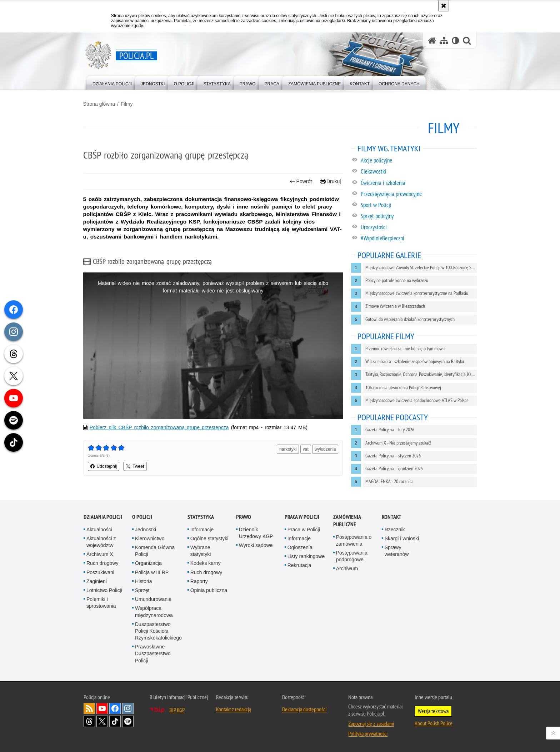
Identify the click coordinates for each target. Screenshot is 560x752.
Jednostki (146, 530)
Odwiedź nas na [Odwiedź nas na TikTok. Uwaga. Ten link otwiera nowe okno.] (115, 721)
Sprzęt (142, 590)
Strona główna (100, 104)
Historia (143, 581)
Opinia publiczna (209, 590)
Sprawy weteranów (397, 551)
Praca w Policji (302, 517)
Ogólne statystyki (209, 538)
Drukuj (330, 182)
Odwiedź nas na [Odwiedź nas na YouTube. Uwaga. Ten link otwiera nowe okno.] (102, 708)
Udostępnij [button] (104, 466)
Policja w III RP (152, 572)
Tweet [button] (136, 466)
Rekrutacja (299, 565)
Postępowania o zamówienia (354, 540)
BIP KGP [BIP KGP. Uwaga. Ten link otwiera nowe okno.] (177, 710)
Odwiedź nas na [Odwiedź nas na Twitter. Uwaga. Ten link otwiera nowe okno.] (102, 721)
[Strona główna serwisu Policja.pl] (432, 41)
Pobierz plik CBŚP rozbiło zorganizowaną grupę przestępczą (160, 427)
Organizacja (148, 563)
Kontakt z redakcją (234, 709)
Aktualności (99, 530)
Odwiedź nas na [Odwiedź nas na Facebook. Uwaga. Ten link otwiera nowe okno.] (115, 708)
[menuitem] (112, 82)
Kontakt (392, 517)
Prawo (244, 517)
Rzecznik (395, 530)
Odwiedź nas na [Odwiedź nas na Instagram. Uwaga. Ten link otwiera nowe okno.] (128, 708)
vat (305, 449)
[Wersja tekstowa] (456, 41)
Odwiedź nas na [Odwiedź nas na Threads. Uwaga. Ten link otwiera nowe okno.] (89, 721)
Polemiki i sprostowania (101, 603)
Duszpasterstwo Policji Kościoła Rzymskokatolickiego (158, 631)
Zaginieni (97, 581)
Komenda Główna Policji (155, 551)
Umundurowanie (153, 599)
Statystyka (201, 517)
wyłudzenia (325, 449)
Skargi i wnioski (402, 538)
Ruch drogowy (102, 563)
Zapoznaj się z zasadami (371, 723)
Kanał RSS (89, 708)
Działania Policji (103, 517)
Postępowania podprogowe (352, 556)
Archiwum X (100, 554)
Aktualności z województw (101, 542)
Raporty (199, 581)
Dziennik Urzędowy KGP (256, 533)
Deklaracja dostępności (304, 709)
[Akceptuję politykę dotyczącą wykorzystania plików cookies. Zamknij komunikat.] (444, 6)
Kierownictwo (150, 538)
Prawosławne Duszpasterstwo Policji (153, 653)
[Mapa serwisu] (444, 41)
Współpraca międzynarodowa (154, 611)
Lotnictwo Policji (104, 590)
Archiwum (347, 568)
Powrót (301, 182)
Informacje (202, 530)
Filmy (127, 104)
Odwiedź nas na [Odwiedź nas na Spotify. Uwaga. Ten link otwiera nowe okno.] (128, 721)
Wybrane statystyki (201, 551)
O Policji (142, 517)
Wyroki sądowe (256, 545)
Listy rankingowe (306, 556)
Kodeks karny (206, 563)
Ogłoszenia (300, 547)
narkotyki (288, 449)
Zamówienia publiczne (347, 521)
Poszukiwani (100, 572)
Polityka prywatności (368, 733)
